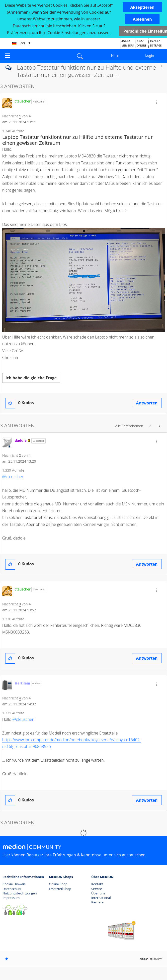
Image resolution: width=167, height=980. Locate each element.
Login (149, 55)
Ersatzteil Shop (60, 889)
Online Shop (58, 884)
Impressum (11, 898)
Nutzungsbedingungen (20, 893)
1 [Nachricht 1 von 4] (20, 116)
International (101, 898)
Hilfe (115, 55)
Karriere (97, 902)
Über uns (98, 893)
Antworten (147, 403)
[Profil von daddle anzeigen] (21, 440)
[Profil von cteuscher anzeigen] (23, 101)
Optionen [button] (162, 67)
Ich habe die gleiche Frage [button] (31, 378)
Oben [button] (7, 959)
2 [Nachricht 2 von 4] (20, 455)
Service (97, 889)
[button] (142, 7)
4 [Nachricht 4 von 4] (20, 698)
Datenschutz (12, 889)
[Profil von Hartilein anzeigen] (22, 683)
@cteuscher (13, 477)
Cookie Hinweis (14, 884)
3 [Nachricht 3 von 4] (20, 604)
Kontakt (97, 884)
